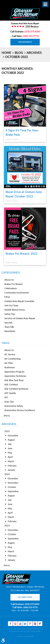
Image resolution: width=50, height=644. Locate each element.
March (11, 461)
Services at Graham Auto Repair (20, 318)
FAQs (7, 297)
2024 (7, 474)
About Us (9, 280)
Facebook (10, 624)
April (10, 457)
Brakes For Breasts (14, 284)
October (12, 487)
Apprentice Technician (15, 376)
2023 (7, 526)
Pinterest (30, 624)
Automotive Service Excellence (20, 410)
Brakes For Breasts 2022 (22, 253)
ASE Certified (11, 384)
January (11, 470)
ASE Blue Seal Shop (14, 380)
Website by (25, 637)
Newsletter (10, 331)
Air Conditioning (12, 359)
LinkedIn (25, 624)
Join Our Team (11, 305)
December (13, 435)
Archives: (9, 424)
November (13, 483)
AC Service (10, 354)
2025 (7, 431)
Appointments (25, 42)
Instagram (35, 624)
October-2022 (17, 57)
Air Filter (9, 363)
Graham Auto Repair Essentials (19, 301)
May (10, 453)
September (13, 491)
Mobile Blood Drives (15, 310)
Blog (19, 53)
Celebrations (11, 288)
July (10, 444)
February (12, 466)
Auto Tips (9, 402)
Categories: (11, 272)
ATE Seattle (10, 393)
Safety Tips (10, 314)
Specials (8, 323)
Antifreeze (10, 367)
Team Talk (9, 327)
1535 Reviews (32, 26)
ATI (6, 397)
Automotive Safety (14, 406)
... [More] (6, 416)
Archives (34, 53)
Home (6, 53)
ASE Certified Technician (16, 389)
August (11, 440)
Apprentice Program (14, 372)
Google (15, 624)
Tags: (6, 343)
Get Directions (25, 597)
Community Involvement (17, 293)
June (10, 448)
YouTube (20, 624)
